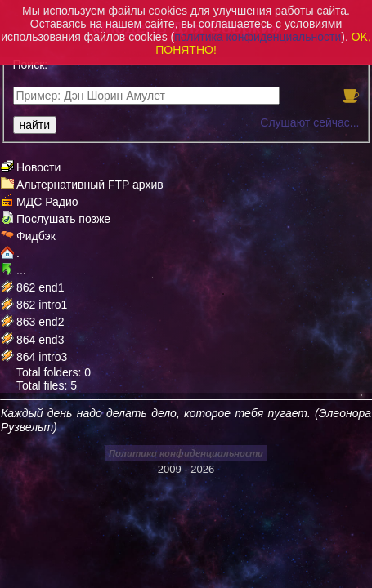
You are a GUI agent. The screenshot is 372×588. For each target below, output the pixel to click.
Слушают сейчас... (309, 122)
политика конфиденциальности (258, 37)
